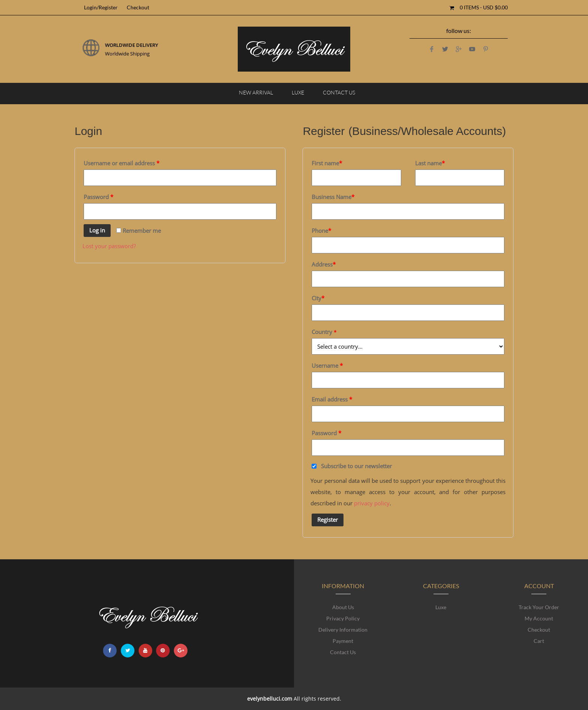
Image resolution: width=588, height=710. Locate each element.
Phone (321, 231)
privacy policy (372, 503)
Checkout (138, 7)
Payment (343, 641)
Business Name (333, 197)
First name (327, 163)
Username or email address (121, 163)
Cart (539, 641)
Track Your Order (539, 607)
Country (324, 332)
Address (324, 264)
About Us (343, 607)
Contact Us (339, 92)
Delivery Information (343, 630)
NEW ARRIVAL (256, 92)
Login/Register (101, 7)
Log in (97, 230)
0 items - (484, 7)
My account (539, 618)
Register (328, 520)
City (318, 298)
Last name (430, 163)
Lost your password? (109, 246)
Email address (332, 399)
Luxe (298, 92)
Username (327, 365)
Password (98, 197)
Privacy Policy (343, 618)
